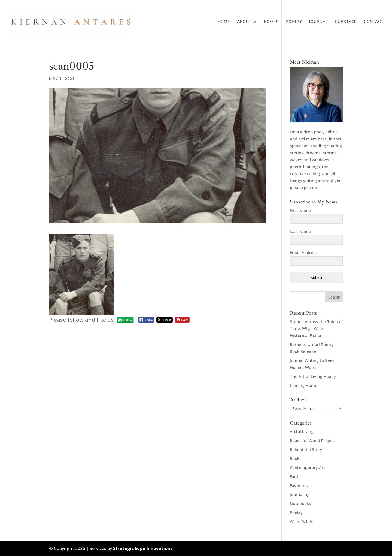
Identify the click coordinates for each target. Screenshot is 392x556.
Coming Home (304, 385)
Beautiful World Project (312, 440)
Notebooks (300, 503)
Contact (374, 22)
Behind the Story (306, 449)
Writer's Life (302, 521)
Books (271, 22)
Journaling (300, 494)
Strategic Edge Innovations (143, 548)
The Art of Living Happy (313, 376)
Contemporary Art (307, 467)
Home (224, 22)
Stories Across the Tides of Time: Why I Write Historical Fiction (316, 328)
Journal (318, 22)
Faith (295, 476)
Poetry (294, 22)
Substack (346, 22)
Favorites (299, 485)
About (244, 22)
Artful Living (302, 431)
